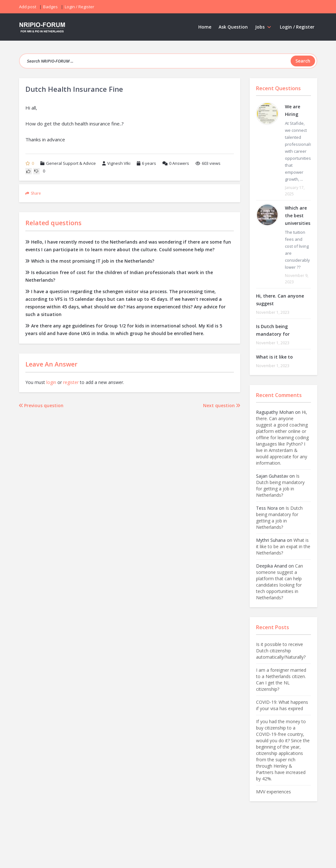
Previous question (41, 405)
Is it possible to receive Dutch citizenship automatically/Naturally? (281, 651)
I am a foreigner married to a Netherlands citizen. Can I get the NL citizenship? (281, 680)
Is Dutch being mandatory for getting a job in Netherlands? (280, 485)
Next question (222, 405)
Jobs (264, 27)
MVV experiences (273, 792)
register (71, 382)
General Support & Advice (71, 163)
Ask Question (233, 27)
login (51, 382)
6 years (149, 163)
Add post (28, 7)
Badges (50, 7)
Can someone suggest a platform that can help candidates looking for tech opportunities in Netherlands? (280, 582)
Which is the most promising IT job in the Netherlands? (90, 261)
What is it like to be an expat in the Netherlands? (283, 546)
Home (205, 27)
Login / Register (297, 27)
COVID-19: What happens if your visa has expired (282, 705)
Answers (176, 163)
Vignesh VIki (116, 163)
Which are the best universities (298, 215)
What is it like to (274, 357)
